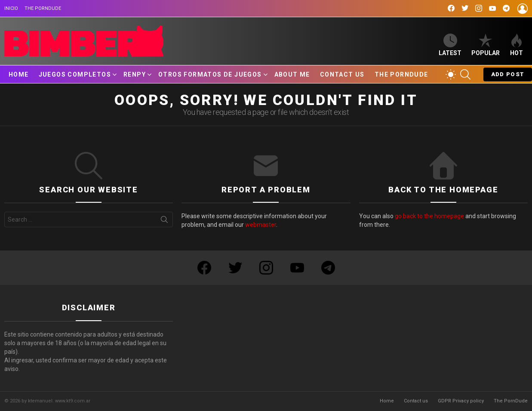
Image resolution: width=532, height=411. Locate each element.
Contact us (342, 74)
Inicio (11, 8)
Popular (486, 45)
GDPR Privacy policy (461, 401)
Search (164, 221)
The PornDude (43, 8)
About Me (292, 74)
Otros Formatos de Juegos (210, 74)
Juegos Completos (75, 74)
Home (19, 74)
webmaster (261, 225)
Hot (517, 45)
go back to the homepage (429, 216)
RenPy (135, 74)
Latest (450, 45)
